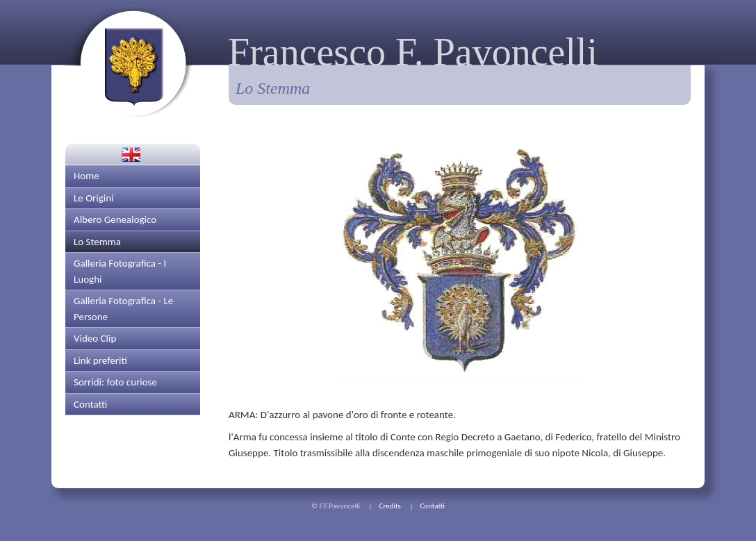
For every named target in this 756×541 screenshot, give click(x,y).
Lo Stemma (97, 242)
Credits (390, 506)
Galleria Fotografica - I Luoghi (120, 271)
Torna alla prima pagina (129, 63)
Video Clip (95, 338)
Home (87, 176)
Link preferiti (100, 360)
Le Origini (94, 198)
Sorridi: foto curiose (115, 382)
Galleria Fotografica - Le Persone (123, 309)
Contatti (90, 404)
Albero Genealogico (115, 219)
